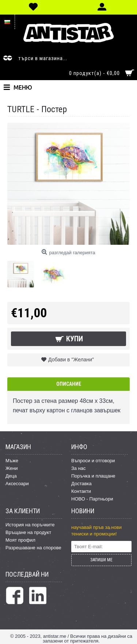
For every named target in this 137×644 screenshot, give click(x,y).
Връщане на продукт (28, 532)
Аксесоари (17, 484)
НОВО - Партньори (92, 499)
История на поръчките (30, 525)
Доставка (81, 484)
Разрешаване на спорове (33, 548)
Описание (69, 384)
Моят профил (20, 540)
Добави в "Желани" (71, 360)
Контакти (81, 491)
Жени (12, 468)
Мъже (12, 461)
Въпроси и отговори (93, 461)
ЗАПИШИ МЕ (101, 560)
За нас (79, 468)
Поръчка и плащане (93, 476)
